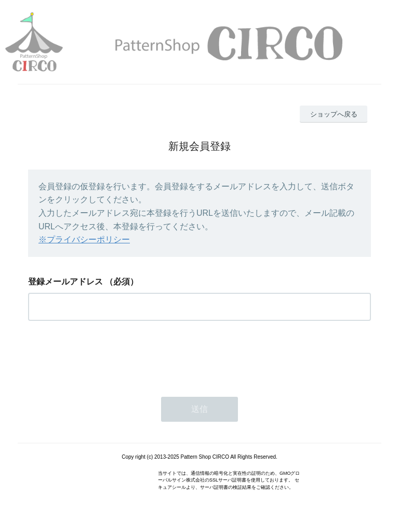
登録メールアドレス (65, 282)
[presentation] (107, 356)
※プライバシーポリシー (84, 239)
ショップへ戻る (334, 114)
